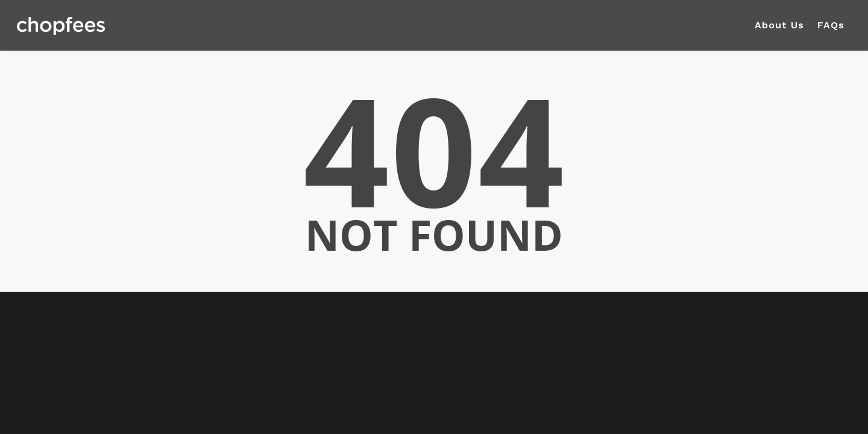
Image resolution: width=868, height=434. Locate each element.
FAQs (831, 25)
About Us (779, 25)
